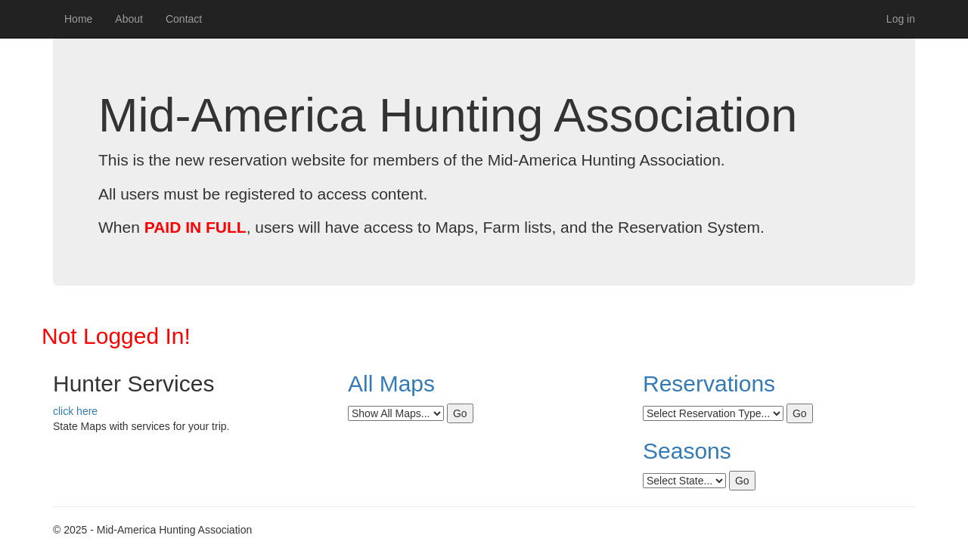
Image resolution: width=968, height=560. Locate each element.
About (129, 19)
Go (460, 413)
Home (78, 19)
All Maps (391, 384)
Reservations (709, 384)
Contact (184, 19)
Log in (901, 19)
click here (75, 411)
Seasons (687, 451)
